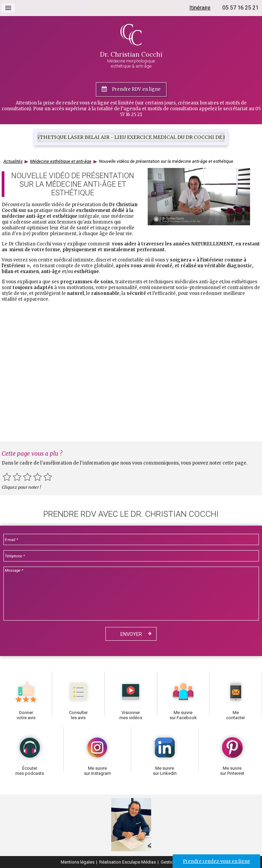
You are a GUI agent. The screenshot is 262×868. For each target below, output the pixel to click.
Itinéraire (200, 8)
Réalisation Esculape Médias (128, 862)
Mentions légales (78, 862)
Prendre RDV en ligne (136, 89)
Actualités (13, 161)
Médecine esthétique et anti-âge (61, 161)
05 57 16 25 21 (241, 8)
